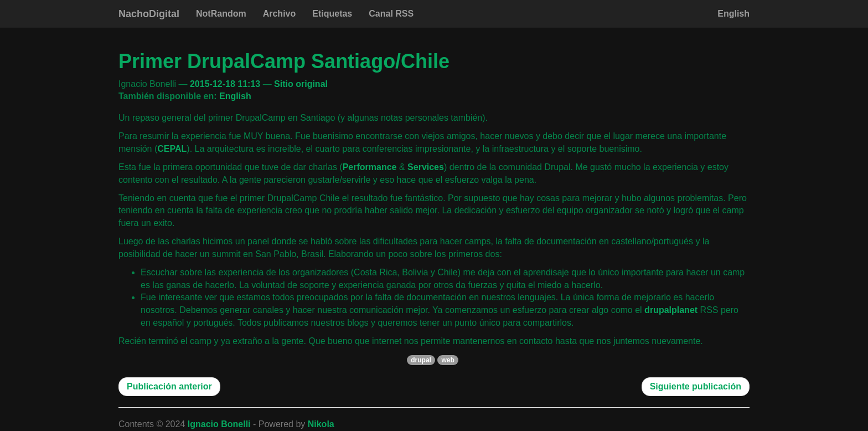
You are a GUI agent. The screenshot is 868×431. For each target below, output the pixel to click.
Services (426, 167)
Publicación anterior (169, 386)
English (733, 14)
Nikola (321, 424)
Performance (370, 167)
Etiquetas (332, 14)
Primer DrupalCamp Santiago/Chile (284, 61)
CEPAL (172, 149)
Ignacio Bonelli (219, 424)
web (448, 360)
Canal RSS (391, 14)
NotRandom (221, 14)
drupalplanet (671, 310)
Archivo (280, 14)
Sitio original (301, 84)
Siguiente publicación (696, 386)
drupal (421, 360)
